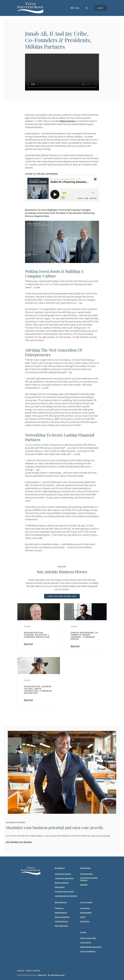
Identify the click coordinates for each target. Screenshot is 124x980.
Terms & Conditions (88, 951)
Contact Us (59, 908)
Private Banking (86, 874)
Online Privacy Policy (88, 938)
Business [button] (60, 868)
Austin (83, 917)
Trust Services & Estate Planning (89, 879)
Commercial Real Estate (64, 878)
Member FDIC (42, 975)
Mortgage (84, 885)
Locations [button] (86, 903)
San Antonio (85, 908)
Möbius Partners (67, 121)
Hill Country (85, 921)
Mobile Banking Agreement (91, 947)
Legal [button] (83, 932)
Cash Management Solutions (66, 896)
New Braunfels (86, 913)
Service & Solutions (62, 917)
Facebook (21, 970)
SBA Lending (60, 887)
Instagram (36, 970)
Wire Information (61, 926)
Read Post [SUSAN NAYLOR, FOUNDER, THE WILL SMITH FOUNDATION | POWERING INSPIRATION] (28, 700)
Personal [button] (86, 868)
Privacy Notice (86, 943)
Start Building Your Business (19, 842)
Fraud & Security (61, 921)
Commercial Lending (63, 874)
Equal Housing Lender (57, 975)
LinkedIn (28, 970)
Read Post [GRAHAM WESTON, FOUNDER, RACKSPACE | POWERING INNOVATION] (28, 644)
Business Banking (62, 883)
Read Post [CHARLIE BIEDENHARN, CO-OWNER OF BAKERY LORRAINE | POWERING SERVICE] (75, 646)
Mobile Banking (61, 913)
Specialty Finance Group (64, 891)
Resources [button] (61, 903)
